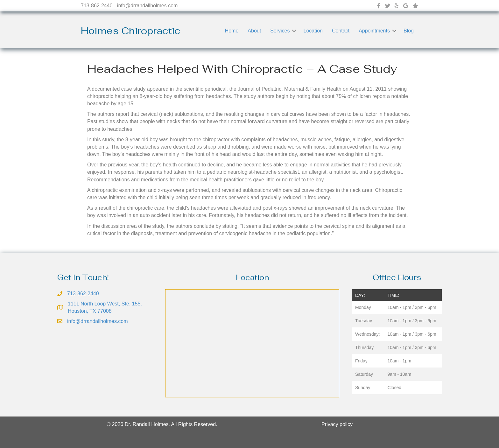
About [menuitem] (254, 31)
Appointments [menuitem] (374, 31)
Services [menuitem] (280, 31)
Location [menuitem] (313, 31)
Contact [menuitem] (341, 31)
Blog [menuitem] (409, 31)
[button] (294, 31)
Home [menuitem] (232, 31)
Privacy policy (337, 424)
